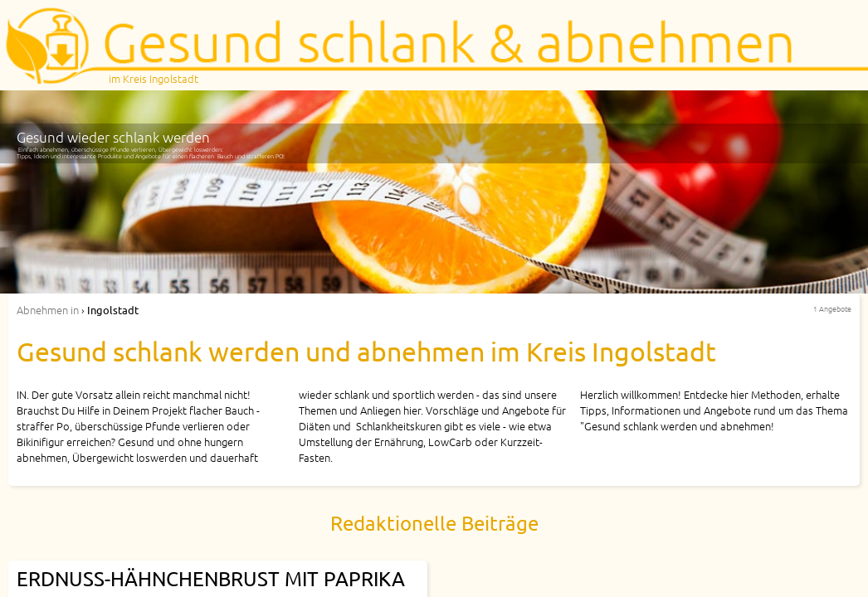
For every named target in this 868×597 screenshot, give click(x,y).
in (48, 310)
